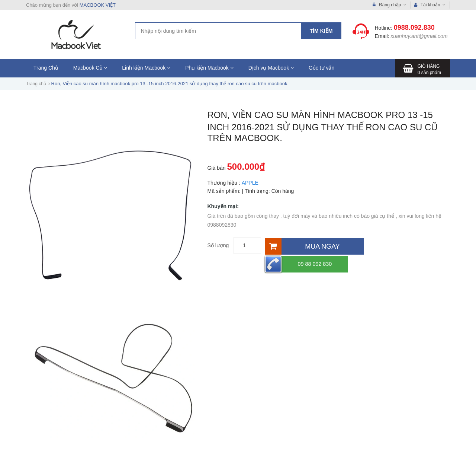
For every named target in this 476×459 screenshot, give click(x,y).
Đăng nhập (390, 5)
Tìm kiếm (321, 31)
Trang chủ (36, 84)
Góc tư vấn (321, 68)
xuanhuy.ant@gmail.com (419, 36)
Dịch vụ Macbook (271, 68)
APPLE (250, 183)
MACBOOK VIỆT (98, 5)
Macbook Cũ (90, 68)
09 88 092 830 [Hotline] (398, 246)
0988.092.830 (414, 28)
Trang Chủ (46, 68)
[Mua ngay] (313, 246)
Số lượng (218, 245)
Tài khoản (430, 5)
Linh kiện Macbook (146, 68)
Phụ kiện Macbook (209, 68)
